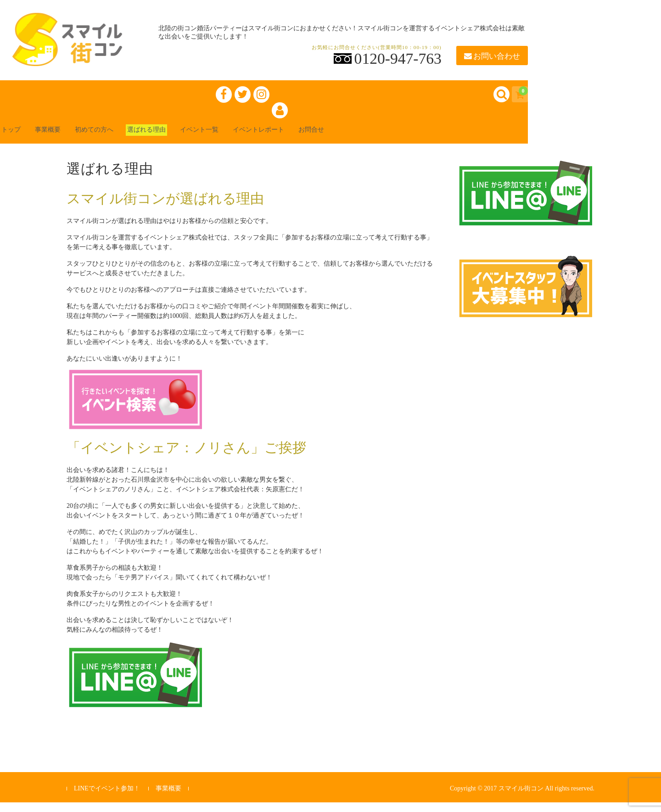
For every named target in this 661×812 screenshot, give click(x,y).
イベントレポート (314, 138)
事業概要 (64, 138)
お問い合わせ (492, 56)
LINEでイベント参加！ (107, 798)
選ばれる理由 (182, 138)
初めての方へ (119, 138)
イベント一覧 (244, 138)
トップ (20, 138)
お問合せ (376, 138)
